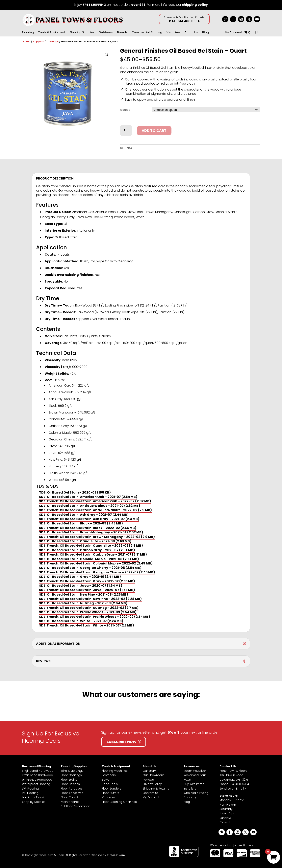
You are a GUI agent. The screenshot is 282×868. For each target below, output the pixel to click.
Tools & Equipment (52, 33)
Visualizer (173, 33)
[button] (107, 54)
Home (26, 42)
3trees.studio (116, 855)
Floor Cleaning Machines (119, 802)
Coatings (52, 42)
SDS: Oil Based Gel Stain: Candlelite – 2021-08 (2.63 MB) (85, 541)
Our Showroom (153, 775)
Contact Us (151, 793)
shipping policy (195, 5)
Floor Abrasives (72, 789)
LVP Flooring (30, 789)
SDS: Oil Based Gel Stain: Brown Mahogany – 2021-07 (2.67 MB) (91, 532)
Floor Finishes (70, 784)
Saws (105, 780)
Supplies (38, 42)
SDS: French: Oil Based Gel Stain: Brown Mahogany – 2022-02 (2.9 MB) (97, 537)
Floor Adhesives (72, 793)
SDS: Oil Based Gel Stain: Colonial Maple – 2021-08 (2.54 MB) (89, 559)
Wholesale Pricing (196, 793)
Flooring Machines (115, 771)
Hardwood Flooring (36, 766)
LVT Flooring (30, 793)
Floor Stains (69, 780)
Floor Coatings (71, 775)
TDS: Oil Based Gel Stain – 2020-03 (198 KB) (75, 492)
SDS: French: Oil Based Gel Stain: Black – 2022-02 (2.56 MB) (88, 528)
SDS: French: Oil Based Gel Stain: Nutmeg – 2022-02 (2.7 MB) (89, 608)
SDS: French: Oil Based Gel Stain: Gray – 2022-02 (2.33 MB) (87, 581)
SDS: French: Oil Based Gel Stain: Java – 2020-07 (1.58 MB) (87, 590)
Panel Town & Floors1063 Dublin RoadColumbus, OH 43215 (234, 775)
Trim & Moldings (72, 771)
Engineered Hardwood (38, 771)
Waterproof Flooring (36, 784)
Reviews (148, 780)
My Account (233, 33)
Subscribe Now (122, 742)
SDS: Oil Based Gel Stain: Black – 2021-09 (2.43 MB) (81, 523)
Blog (205, 33)
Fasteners (109, 775)
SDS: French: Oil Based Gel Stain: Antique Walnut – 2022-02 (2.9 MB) (95, 510)
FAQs (187, 780)
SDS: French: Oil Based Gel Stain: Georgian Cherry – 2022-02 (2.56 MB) (97, 572)
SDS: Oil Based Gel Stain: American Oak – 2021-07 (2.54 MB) (88, 497)
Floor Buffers (110, 793)
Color (125, 110)
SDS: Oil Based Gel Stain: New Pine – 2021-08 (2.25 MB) (84, 594)
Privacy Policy (152, 784)
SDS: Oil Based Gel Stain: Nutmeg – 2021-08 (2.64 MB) (83, 603)
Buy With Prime (194, 784)
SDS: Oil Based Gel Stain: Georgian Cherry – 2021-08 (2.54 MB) (90, 568)
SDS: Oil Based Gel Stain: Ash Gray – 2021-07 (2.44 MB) (84, 515)
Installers (190, 789)
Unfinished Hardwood (37, 780)
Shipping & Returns (156, 789)
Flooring (28, 33)
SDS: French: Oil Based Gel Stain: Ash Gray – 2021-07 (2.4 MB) (89, 519)
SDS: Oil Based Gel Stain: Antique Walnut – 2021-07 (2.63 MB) (90, 506)
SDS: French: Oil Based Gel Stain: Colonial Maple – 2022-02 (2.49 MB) (96, 563)
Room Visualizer (195, 771)
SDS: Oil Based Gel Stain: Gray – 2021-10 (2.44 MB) (80, 577)
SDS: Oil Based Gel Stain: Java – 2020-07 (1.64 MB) (81, 586)
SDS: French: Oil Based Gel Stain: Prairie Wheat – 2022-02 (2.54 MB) (95, 617)
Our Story (149, 771)
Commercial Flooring (147, 33)
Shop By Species (34, 802)
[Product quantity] (126, 131)
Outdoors (106, 33)
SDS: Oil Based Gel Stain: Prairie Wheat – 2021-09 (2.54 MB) (88, 612)
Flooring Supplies (82, 33)
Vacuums (109, 797)
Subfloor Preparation (76, 806)
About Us (191, 33)
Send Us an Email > (233, 789)
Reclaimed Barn (195, 775)
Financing (190, 797)
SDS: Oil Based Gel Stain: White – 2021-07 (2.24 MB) (81, 621)
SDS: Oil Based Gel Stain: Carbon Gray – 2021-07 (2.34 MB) (87, 550)
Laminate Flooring (35, 797)
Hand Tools (110, 784)
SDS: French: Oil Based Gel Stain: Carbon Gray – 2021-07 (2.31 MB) (93, 554)
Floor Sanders (112, 789)
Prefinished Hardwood (38, 775)
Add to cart (154, 130)
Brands (122, 33)
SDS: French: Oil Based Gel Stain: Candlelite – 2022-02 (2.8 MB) (91, 546)
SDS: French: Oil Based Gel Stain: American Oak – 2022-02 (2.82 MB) (95, 501)
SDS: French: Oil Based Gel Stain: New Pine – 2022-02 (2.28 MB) (90, 599)
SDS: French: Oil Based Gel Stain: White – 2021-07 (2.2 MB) (87, 625)
